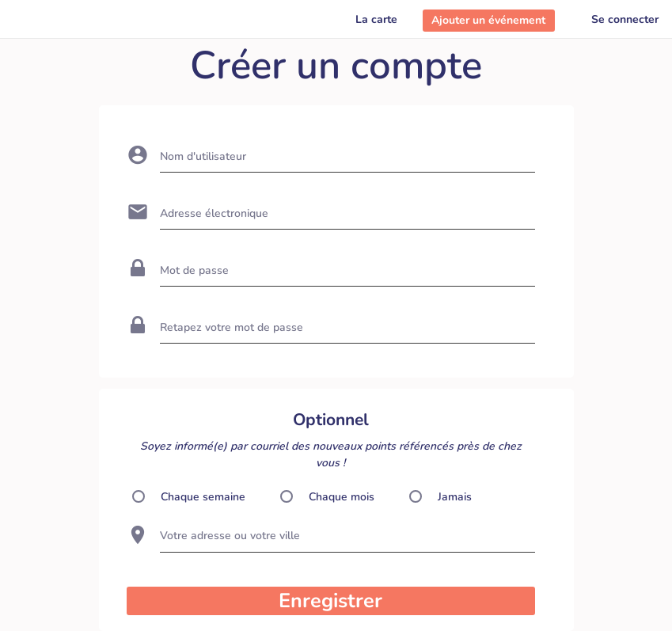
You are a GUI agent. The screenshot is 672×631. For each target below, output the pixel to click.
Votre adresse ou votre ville (230, 536)
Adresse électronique (214, 213)
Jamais (455, 497)
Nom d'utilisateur (203, 156)
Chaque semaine (203, 497)
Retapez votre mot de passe (232, 327)
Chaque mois (342, 497)
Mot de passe (194, 270)
